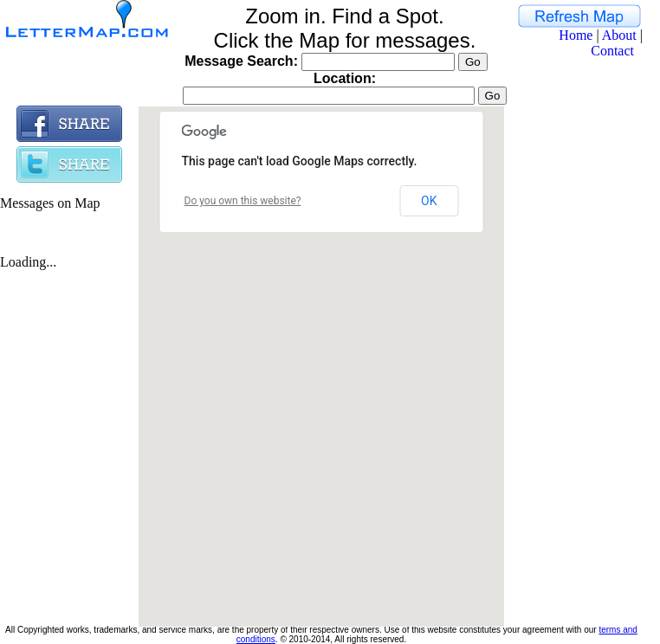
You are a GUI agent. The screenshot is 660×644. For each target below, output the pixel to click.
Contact (612, 51)
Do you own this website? (243, 201)
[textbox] (329, 96)
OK (429, 201)
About (619, 35)
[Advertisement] (573, 365)
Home (576, 35)
